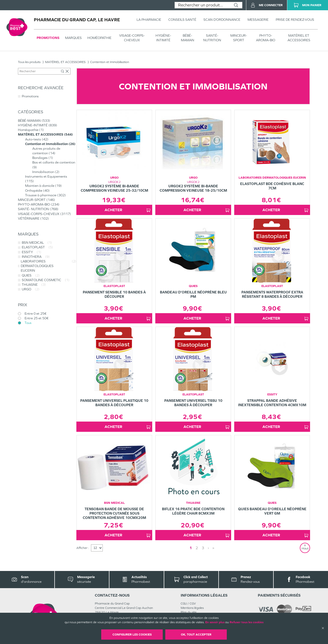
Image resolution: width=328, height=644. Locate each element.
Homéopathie (99, 38)
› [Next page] (208, 548)
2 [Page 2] (197, 548)
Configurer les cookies (132, 635)
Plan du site (189, 612)
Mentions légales (192, 608)
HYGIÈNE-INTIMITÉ (163, 38)
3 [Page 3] (203, 548)
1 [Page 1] (191, 548)
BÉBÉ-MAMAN (188, 38)
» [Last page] (213, 548)
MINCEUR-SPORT (239, 38)
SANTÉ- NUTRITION (212, 38)
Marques (73, 38)
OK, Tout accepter (196, 635)
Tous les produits (29, 62)
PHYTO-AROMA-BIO (266, 38)
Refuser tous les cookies (247, 622)
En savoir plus (215, 622)
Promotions (48, 38)
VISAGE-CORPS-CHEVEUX (132, 38)
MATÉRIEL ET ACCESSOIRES (299, 38)
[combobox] (202, 5)
